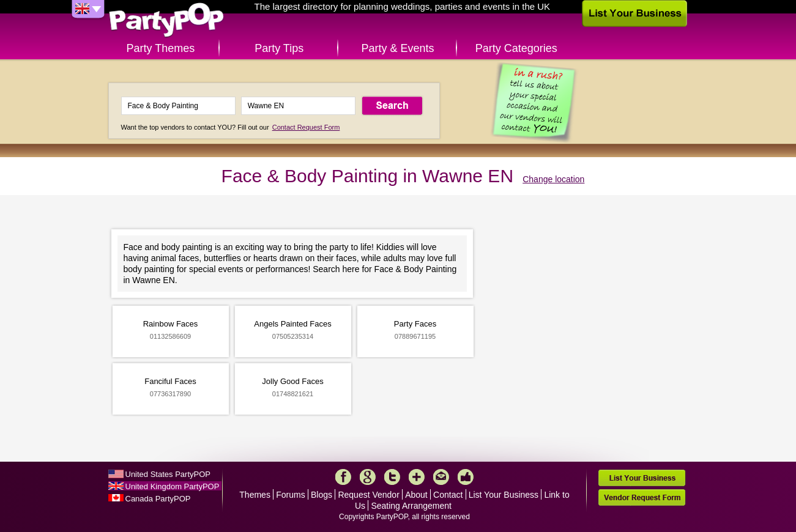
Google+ (368, 477)
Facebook (343, 477)
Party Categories (516, 48)
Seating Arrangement (411, 506)
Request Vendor (368, 495)
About (416, 495)
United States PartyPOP (168, 474)
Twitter (392, 477)
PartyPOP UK (166, 20)
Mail (441, 477)
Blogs (322, 495)
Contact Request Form (306, 127)
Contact (448, 495)
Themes (255, 495)
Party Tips (279, 48)
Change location (553, 179)
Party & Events (397, 48)
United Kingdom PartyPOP (173, 486)
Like (466, 477)
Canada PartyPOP (158, 499)
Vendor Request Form (642, 497)
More (417, 477)
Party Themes (161, 48)
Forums (290, 495)
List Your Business (504, 495)
